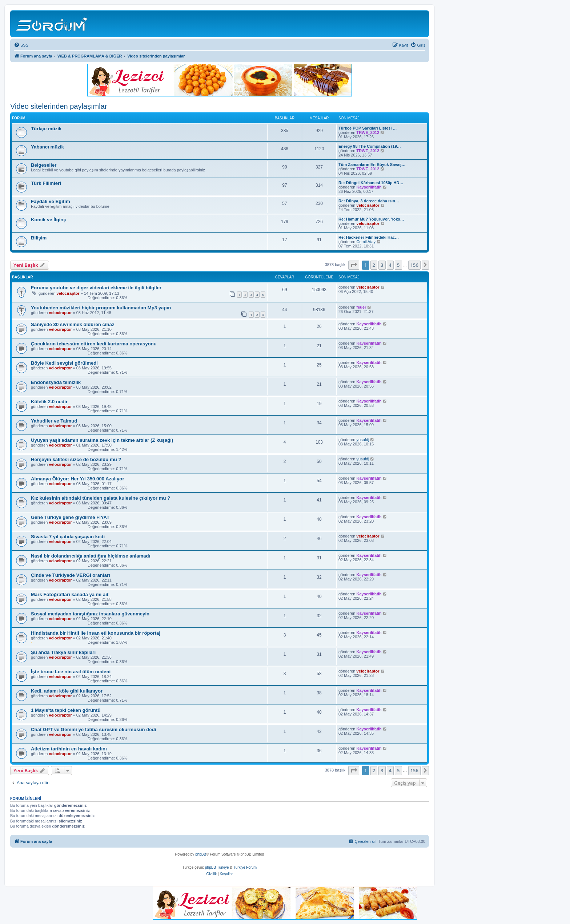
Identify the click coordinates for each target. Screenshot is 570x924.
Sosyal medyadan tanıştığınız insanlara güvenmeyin (90, 614)
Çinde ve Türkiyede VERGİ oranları (71, 575)
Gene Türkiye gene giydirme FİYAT (70, 517)
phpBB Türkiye (217, 867)
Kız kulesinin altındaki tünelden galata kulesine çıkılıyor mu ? (101, 498)
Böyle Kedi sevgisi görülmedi (64, 363)
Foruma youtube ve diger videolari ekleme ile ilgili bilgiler (96, 288)
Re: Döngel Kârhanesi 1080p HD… (371, 183)
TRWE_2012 (368, 132)
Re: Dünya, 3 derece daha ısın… (369, 201)
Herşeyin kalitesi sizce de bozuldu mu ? (76, 459)
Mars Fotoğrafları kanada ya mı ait (70, 594)
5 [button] (398, 265)
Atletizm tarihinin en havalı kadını (69, 749)
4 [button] (390, 265)
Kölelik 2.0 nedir (49, 402)
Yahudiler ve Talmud (54, 421)
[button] (354, 265)
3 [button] (382, 265)
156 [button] (414, 265)
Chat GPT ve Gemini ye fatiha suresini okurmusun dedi (93, 729)
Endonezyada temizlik (56, 382)
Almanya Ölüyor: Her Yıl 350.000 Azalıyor (78, 479)
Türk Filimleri (46, 183)
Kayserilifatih (369, 187)
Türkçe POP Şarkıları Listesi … (368, 128)
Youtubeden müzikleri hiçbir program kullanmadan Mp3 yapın (101, 308)
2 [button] (374, 265)
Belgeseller (44, 165)
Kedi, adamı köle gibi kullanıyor (67, 691)
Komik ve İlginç (49, 220)
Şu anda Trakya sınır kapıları (63, 652)
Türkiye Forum (245, 867)
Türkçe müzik (46, 129)
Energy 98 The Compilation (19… (370, 146)
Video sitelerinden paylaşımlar (59, 106)
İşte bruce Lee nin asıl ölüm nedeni (71, 672)
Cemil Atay (366, 242)
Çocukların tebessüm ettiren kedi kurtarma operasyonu (94, 344)
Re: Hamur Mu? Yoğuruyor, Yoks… (371, 219)
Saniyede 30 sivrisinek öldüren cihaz (73, 324)
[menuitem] (21, 45)
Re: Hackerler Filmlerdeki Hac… (369, 237)
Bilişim (39, 238)
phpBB (201, 854)
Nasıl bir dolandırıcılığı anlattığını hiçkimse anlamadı (91, 556)
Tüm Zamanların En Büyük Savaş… (372, 164)
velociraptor (368, 205)
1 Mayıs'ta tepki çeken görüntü (66, 710)
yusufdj (363, 440)
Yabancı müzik (47, 147)
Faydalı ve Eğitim (51, 201)
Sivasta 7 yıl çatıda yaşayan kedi (68, 537)
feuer (362, 307)
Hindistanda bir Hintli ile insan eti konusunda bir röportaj (96, 633)
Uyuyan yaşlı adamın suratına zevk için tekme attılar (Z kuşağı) (102, 440)
